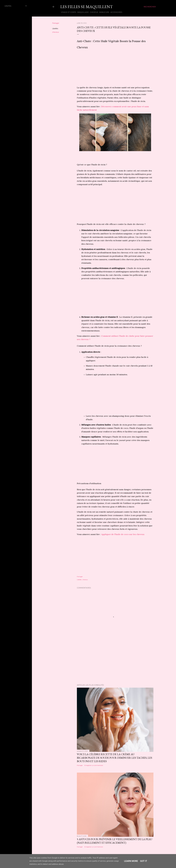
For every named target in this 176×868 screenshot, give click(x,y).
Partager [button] (56, 23)
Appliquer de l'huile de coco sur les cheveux (123, 534)
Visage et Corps (68, 12)
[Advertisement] (115, 68)
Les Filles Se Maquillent (87, 7)
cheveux (56, 32)
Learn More (131, 861)
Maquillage (82, 12)
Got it (144, 861)
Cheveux (93, 12)
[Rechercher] (150, 7)
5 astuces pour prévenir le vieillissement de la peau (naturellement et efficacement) (115, 841)
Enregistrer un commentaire (94, 765)
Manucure (103, 12)
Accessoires (116, 12)
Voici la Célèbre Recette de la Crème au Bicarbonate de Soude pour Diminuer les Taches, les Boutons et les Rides (114, 758)
